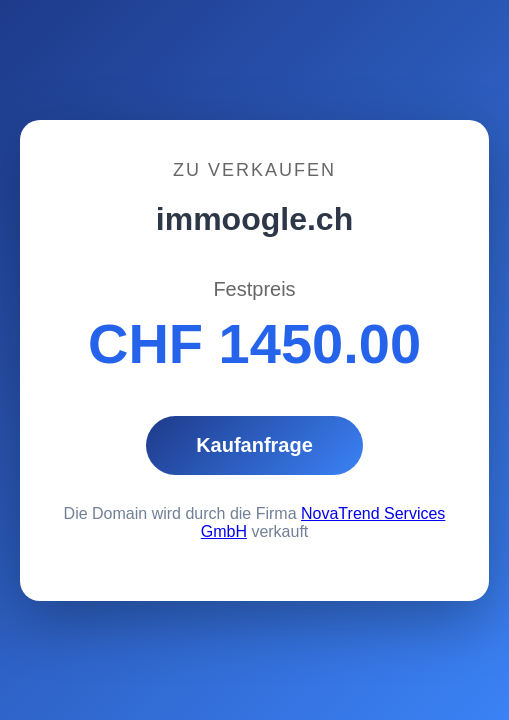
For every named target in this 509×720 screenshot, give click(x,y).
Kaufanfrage (254, 445)
